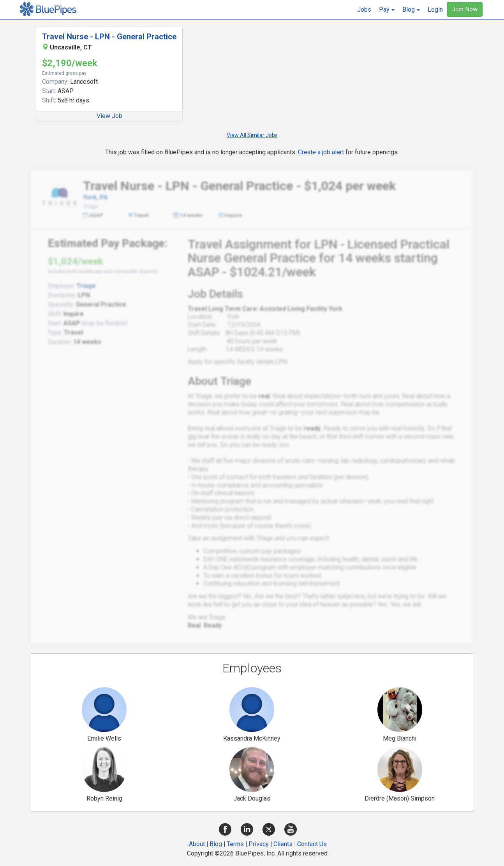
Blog (216, 844)
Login (435, 10)
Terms (235, 844)
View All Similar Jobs (252, 135)
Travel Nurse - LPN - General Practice (109, 37)
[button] (387, 10)
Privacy (259, 844)
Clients (283, 844)
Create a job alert (321, 152)
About (197, 844)
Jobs (364, 10)
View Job (109, 116)
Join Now (465, 9)
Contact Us (312, 844)
